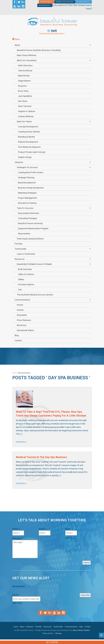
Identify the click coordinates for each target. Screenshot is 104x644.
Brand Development (27, 183)
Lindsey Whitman (26, 116)
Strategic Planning (26, 178)
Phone (69, 529)
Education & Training (27, 203)
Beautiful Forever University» (65, 2)
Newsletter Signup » (46, 2)
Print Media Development (29, 147)
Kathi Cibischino (25, 65)
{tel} (54, 31)
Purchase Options (26, 284)
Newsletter (22, 315)
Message (18, 538)
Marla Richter (24, 76)
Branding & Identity (26, 137)
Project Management (28, 198)
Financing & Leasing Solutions (30, 239)
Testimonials (20, 249)
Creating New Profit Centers (31, 172)
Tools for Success (25, 208)
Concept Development (28, 127)
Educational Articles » (83, 2)
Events (20, 305)
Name (16, 529)
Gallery (21, 279)
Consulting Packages (28, 218)
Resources (20, 259)
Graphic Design (25, 157)
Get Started (52, 642)
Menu (16, 39)
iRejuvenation (24, 234)
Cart (20, 290)
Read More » (21, 442)
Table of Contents (26, 274)
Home (15, 373)
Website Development (28, 142)
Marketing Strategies (27, 193)
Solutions (19, 162)
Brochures (22, 325)
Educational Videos (25, 330)
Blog (17, 335)
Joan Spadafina (25, 96)
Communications (22, 300)
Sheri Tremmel (25, 106)
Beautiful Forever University (30, 223)
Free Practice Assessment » (52, 34)
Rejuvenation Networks (29, 213)
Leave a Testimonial (26, 254)
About (17, 45)
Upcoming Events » (45, 5)
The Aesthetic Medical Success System (35, 295)
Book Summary (25, 269)
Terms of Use (48, 633)
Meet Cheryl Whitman (27, 55)
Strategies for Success (27, 167)
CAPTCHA (70, 538)
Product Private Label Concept (32, 152)
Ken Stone (23, 101)
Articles (20, 310)
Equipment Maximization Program (33, 228)
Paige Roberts (24, 81)
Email (42, 529)
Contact (18, 341)
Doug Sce (22, 86)
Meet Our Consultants (27, 60)
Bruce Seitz (23, 91)
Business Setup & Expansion (31, 188)
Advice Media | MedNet (81, 630)
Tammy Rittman (25, 71)
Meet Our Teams (24, 121)
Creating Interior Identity (29, 132)
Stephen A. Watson (27, 111)
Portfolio (18, 244)
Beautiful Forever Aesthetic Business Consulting (39, 50)
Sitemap (58, 633)
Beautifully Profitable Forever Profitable (34, 264)
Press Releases (24, 320)
